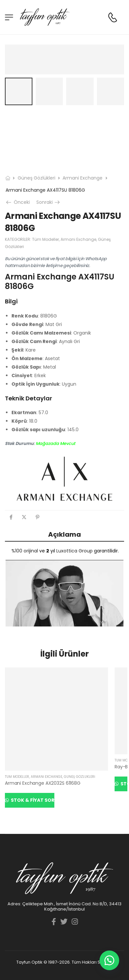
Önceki (19, 202)
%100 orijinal (25, 551)
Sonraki (49, 202)
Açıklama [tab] (64, 534)
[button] (109, 960)
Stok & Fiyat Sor (32, 800)
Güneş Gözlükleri (37, 178)
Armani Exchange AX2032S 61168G (43, 783)
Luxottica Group (74, 551)
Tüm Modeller (46, 239)
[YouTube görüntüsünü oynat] (64, 593)
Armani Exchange (83, 178)
